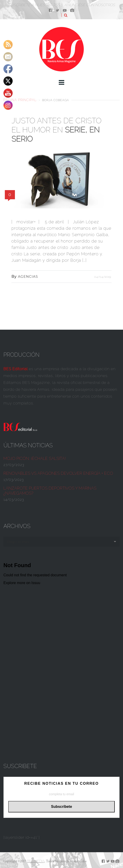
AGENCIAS (28, 276)
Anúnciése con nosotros (90, 5)
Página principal (20, 100)
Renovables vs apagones (58, 473)
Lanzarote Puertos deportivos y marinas (50, 491)
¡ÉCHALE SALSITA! (35, 458)
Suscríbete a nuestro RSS (34, 5)
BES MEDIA (36, 861)
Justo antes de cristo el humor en (56, 130)
